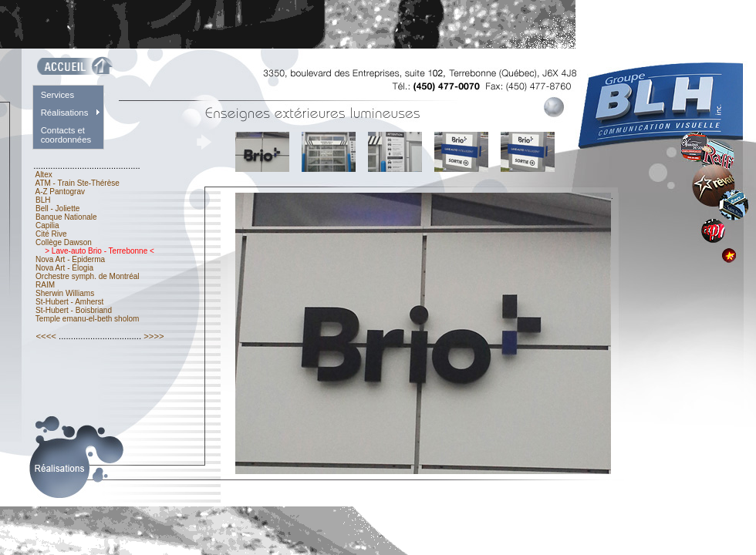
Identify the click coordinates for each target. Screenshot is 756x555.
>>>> (154, 336)
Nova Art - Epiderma (70, 259)
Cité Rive (51, 234)
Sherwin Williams (65, 293)
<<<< (46, 336)
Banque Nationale (66, 217)
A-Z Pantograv (60, 192)
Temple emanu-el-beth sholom (87, 319)
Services (57, 95)
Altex (44, 175)
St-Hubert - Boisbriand (74, 310)
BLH (43, 200)
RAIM (45, 285)
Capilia (47, 225)
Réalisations (65, 113)
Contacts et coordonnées (66, 135)
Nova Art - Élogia (64, 268)
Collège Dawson (63, 242)
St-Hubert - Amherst (69, 302)
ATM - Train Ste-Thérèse (77, 183)
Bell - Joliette (57, 209)
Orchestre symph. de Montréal (87, 276)
